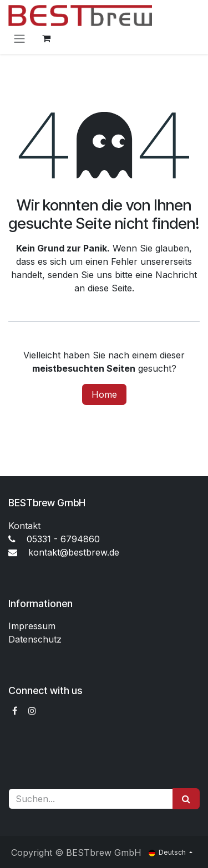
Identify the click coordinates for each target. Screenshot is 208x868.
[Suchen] (186, 799)
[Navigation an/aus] (19, 38)
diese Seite (110, 288)
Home (104, 394)
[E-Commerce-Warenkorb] (46, 38)
